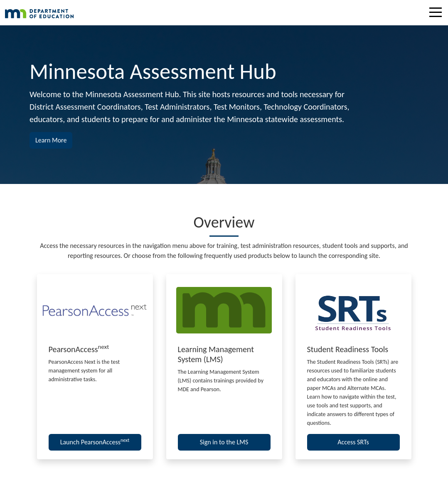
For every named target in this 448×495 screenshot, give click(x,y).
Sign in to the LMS (224, 442)
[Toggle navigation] (438, 14)
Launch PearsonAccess (95, 442)
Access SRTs (353, 442)
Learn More (54, 140)
